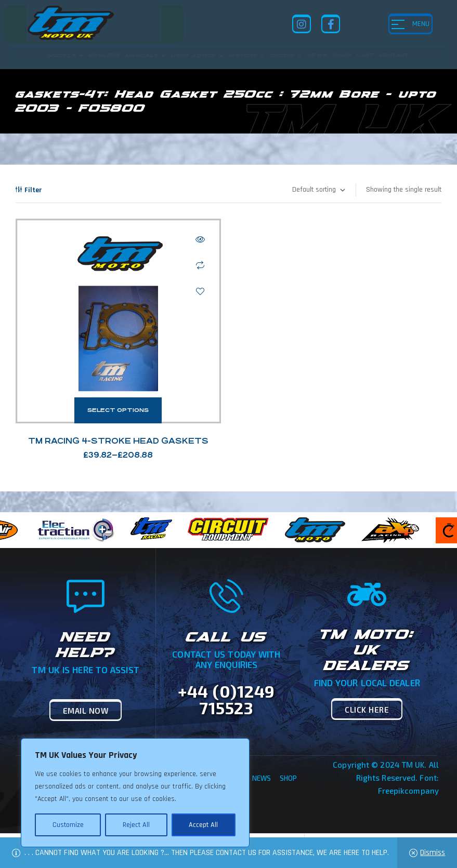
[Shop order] (318, 190)
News (262, 778)
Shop (288, 778)
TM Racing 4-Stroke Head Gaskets (118, 441)
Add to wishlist (200, 291)
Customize (68, 825)
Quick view (200, 239)
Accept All (203, 825)
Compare (200, 265)
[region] (135, 793)
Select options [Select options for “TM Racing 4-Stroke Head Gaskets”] (118, 410)
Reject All (136, 825)
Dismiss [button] (433, 853)
